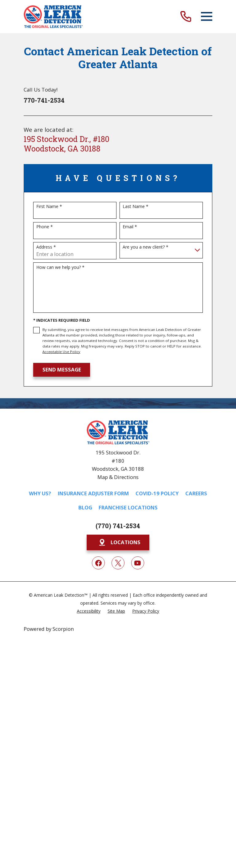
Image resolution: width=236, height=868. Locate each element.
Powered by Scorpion (49, 629)
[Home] (53, 17)
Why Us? (40, 493)
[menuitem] (89, 611)
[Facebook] (98, 563)
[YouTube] (138, 563)
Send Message (62, 369)
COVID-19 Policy (157, 493)
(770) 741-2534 (118, 526)
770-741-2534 (44, 100)
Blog (85, 507)
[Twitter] (118, 563)
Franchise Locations (128, 507)
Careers (196, 493)
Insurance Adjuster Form (93, 493)
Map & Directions (118, 477)
